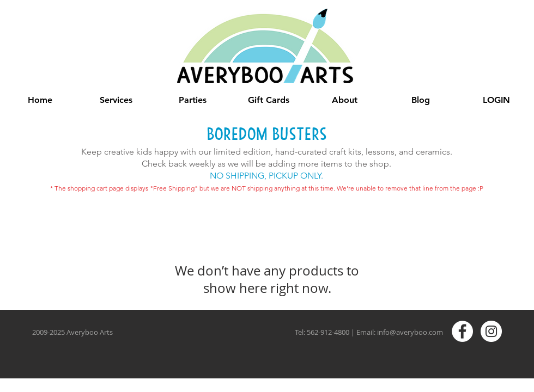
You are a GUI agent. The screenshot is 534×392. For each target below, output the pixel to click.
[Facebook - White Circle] (462, 331)
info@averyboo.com (410, 332)
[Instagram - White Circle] (491, 331)
